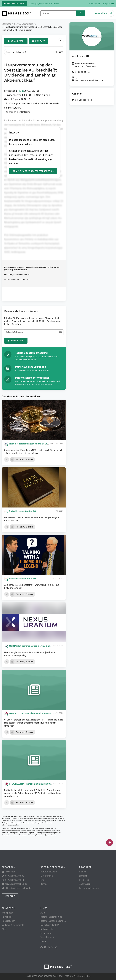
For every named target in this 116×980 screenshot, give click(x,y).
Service (44, 884)
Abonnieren (16, 41)
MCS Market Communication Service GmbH (31, 646)
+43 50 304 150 (83, 72)
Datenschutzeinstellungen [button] (53, 921)
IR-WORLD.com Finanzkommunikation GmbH (31, 713)
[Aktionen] (61, 41)
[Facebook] (42, 947)
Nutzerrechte (47, 929)
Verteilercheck (47, 937)
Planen (83, 872)
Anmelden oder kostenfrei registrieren (35, 171)
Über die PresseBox (53, 867)
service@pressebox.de (48, 835)
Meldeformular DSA (50, 925)
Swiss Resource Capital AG (22, 511)
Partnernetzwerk (49, 872)
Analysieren (85, 884)
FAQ (43, 880)
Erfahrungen (47, 876)
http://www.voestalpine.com (89, 80)
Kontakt (39, 41)
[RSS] (49, 947)
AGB (43, 913)
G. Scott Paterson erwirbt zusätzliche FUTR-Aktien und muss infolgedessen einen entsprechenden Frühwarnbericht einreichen (34, 723)
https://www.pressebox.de (18, 888)
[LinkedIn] (45, 947)
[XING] (56, 947)
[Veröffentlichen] (110, 843)
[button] (7, 459)
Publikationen (8, 921)
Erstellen (83, 876)
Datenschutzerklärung (51, 917)
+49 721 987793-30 (14, 876)
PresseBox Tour (14, 4)
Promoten (84, 880)
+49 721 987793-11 (14, 880)
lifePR (43, 941)
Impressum (46, 933)
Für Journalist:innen (89, 888)
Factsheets (7, 917)
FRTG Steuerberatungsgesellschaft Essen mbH (33, 444)
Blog (4, 929)
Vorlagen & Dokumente (13, 925)
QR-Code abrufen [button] (83, 100)
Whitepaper (7, 913)
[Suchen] (81, 13)
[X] (52, 947)
